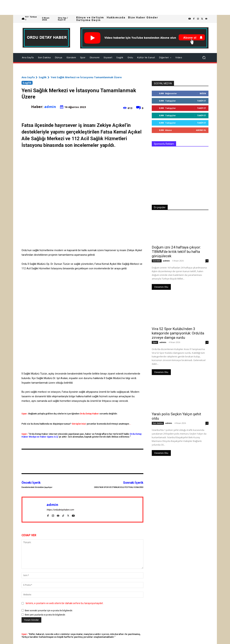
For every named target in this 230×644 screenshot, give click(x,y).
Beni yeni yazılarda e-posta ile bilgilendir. (45, 615)
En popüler (160, 207)
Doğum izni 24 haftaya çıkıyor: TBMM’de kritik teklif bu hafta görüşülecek (176, 252)
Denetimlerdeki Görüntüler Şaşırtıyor (37, 487)
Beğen (203, 93)
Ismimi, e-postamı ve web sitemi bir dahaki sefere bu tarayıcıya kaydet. (65, 603)
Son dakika (158, 423)
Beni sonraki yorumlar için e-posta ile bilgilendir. (49, 610)
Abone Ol (201, 130)
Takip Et (202, 101)
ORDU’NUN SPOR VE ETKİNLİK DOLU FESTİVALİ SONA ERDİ (119, 487)
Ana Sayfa (28, 77)
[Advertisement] (105, 7)
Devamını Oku (161, 287)
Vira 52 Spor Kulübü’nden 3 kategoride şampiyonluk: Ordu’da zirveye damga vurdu (178, 333)
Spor (155, 342)
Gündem (157, 261)
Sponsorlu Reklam (164, 144)
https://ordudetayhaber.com (60, 510)
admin (50, 107)
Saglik (43, 77)
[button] (204, 58)
